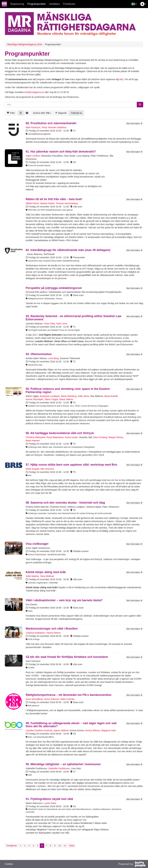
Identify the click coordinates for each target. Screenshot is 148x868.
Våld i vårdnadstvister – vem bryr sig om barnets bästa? (64, 600)
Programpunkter (37, 4)
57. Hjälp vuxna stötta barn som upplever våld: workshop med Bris (71, 465)
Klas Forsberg (100, 437)
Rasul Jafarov (66, 399)
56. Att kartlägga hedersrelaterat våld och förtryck (60, 433)
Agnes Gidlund (61, 730)
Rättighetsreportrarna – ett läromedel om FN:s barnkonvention (69, 695)
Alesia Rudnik (111, 396)
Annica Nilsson (93, 730)
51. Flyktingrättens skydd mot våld (49, 799)
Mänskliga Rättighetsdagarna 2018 (25, 44)
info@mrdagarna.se (34, 92)
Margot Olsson (116, 437)
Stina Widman (47, 576)
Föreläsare (69, 4)
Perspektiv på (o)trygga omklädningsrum (54, 288)
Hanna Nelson (54, 633)
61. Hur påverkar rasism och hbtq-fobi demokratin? (61, 152)
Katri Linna (62, 324)
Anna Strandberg (34, 699)
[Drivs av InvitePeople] (132, 864)
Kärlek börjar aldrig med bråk (46, 572)
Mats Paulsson (33, 127)
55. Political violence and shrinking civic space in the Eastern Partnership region (68, 390)
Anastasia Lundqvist (50, 396)
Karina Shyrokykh (35, 399)
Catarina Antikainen (35, 633)
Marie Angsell (32, 469)
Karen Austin (71, 437)
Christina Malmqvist (35, 437)
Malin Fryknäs (67, 699)
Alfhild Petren (32, 203)
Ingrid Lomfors (33, 156)
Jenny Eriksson (52, 699)
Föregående (12, 846)
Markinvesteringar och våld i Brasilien (52, 629)
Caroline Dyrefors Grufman (39, 730)
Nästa (72, 846)
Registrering (17, 4)
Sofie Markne (32, 576)
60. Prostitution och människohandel (51, 123)
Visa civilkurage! (37, 544)
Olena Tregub (51, 399)
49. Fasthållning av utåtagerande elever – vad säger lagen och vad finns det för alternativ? (71, 725)
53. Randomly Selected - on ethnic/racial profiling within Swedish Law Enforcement (74, 318)
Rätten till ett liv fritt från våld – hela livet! (54, 199)
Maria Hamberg (69, 396)
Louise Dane (50, 803)
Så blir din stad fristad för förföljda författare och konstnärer (67, 657)
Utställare (54, 4)
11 (65, 846)
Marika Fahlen (47, 203)
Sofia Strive (83, 396)
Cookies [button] (9, 864)
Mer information (134, 124)
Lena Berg (53, 358)
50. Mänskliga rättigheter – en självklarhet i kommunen (63, 764)
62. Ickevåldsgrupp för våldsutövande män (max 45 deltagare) (68, 250)
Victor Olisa (49, 324)
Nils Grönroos (47, 469)
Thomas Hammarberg (67, 203)
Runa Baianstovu (55, 437)
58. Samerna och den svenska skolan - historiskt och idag (65, 503)
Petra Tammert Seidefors (54, 127)
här (121, 79)
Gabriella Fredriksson (59, 768)
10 (60, 846)
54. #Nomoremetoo (39, 354)
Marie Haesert (33, 441)
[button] (134, 4)
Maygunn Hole (109, 730)
